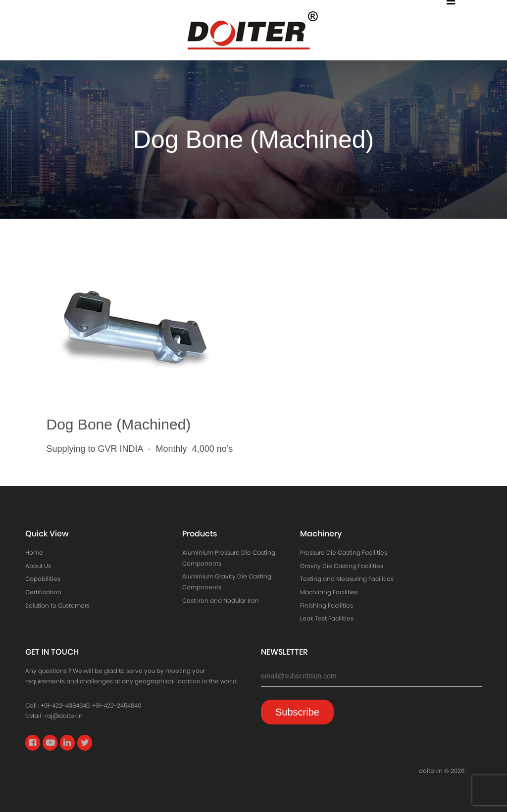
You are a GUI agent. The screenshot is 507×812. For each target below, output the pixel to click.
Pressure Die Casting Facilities (344, 552)
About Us (38, 566)
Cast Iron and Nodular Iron (221, 600)
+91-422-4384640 (65, 705)
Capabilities (43, 579)
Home (34, 552)
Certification (43, 592)
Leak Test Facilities (327, 618)
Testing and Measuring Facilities (347, 579)
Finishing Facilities (327, 605)
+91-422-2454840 (117, 705)
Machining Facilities (329, 592)
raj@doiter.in (64, 716)
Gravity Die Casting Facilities (342, 566)
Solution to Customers (57, 605)
